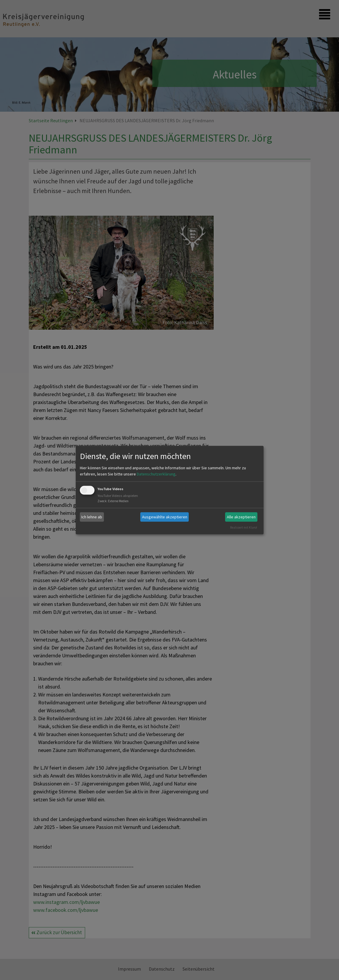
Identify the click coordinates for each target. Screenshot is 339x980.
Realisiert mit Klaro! (244, 527)
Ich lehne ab (92, 517)
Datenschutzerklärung (156, 474)
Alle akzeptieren (241, 517)
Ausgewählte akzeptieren (165, 517)
